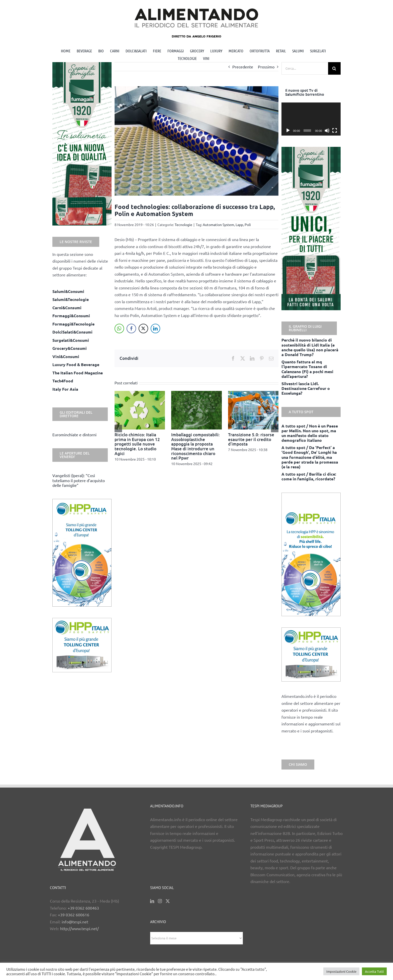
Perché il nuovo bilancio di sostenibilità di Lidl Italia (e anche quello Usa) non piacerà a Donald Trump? (310, 347)
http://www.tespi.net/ (79, 928)
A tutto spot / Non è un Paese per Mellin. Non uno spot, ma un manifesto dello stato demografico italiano (310, 433)
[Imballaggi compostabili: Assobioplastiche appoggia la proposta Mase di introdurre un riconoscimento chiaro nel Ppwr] (197, 393)
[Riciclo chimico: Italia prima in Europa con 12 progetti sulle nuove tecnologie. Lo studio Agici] (140, 393)
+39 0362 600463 (83, 908)
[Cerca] (334, 68)
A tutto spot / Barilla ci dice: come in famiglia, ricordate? (309, 476)
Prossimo (266, 67)
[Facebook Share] (131, 329)
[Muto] (327, 131)
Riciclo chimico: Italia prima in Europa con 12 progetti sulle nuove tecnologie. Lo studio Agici (137, 444)
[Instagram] (160, 901)
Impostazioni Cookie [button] (341, 971)
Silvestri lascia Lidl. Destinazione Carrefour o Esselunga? (306, 388)
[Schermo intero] (335, 131)
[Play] (288, 131)
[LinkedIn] (152, 901)
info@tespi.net (75, 922)
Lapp (239, 225)
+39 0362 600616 (74, 915)
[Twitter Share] (143, 329)
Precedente (243, 67)
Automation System (218, 225)
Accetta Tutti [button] (374, 971)
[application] (311, 119)
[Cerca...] (305, 68)
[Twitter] (168, 901)
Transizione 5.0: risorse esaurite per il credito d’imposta (251, 439)
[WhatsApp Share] (119, 329)
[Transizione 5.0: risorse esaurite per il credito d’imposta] (253, 393)
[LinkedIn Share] (155, 329)
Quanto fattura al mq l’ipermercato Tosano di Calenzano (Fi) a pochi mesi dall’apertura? (307, 369)
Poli (248, 225)
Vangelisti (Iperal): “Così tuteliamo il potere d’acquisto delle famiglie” (79, 480)
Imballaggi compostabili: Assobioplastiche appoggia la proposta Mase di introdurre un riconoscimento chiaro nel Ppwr (195, 446)
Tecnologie (183, 225)
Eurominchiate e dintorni (74, 434)
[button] (118, 428)
